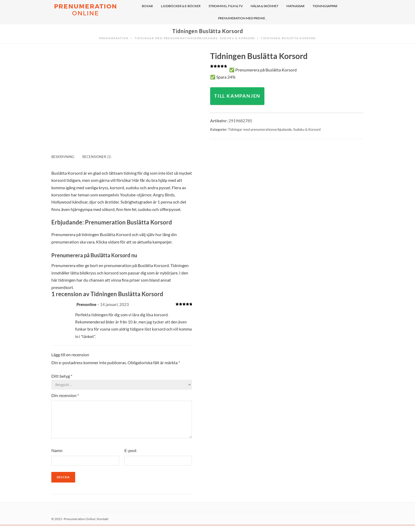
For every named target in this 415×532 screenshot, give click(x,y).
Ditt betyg (62, 376)
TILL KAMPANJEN (237, 96)
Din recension (65, 395)
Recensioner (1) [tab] (97, 157)
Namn (57, 457)
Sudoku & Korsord (307, 129)
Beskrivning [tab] (63, 157)
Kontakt (103, 525)
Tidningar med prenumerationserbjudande (260, 129)
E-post (130, 457)
